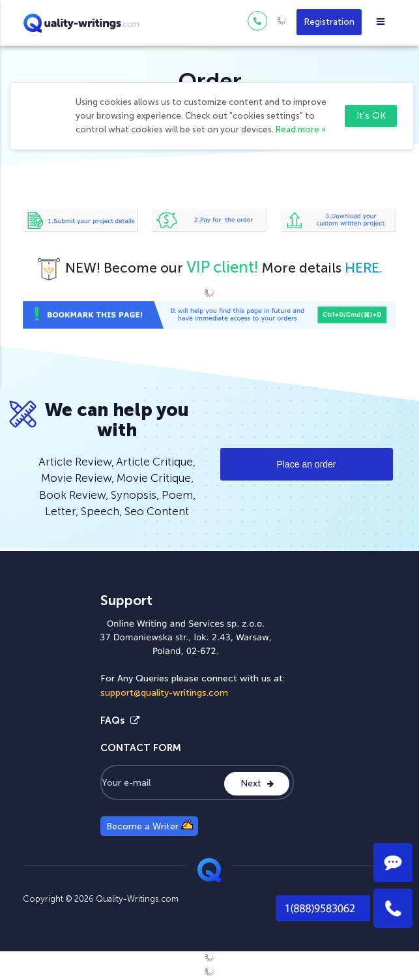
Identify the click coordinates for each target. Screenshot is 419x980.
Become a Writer (150, 825)
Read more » (301, 129)
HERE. (364, 268)
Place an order (306, 464)
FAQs (120, 720)
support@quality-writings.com (164, 693)
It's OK (371, 116)
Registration (329, 22)
